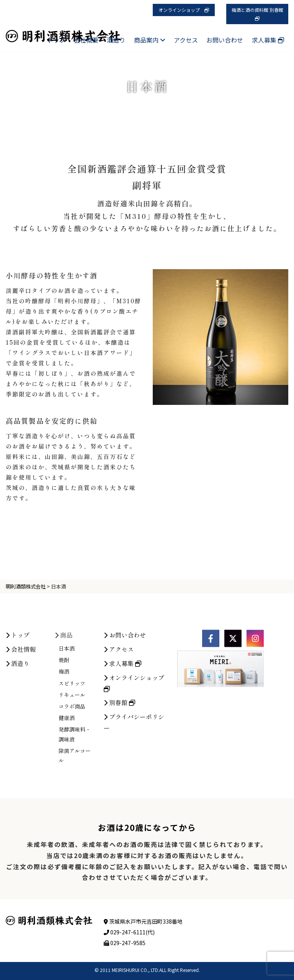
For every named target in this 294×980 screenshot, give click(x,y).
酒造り (116, 40)
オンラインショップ (184, 10)
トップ (56, 40)
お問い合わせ (225, 40)
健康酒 (67, 780)
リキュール (72, 757)
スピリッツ (72, 746)
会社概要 (86, 40)
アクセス (186, 40)
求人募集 (268, 40)
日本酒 (67, 711)
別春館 (119, 765)
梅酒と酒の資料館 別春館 (260, 14)
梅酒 (64, 734)
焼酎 (64, 722)
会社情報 (21, 712)
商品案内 (150, 40)
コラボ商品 (72, 769)
